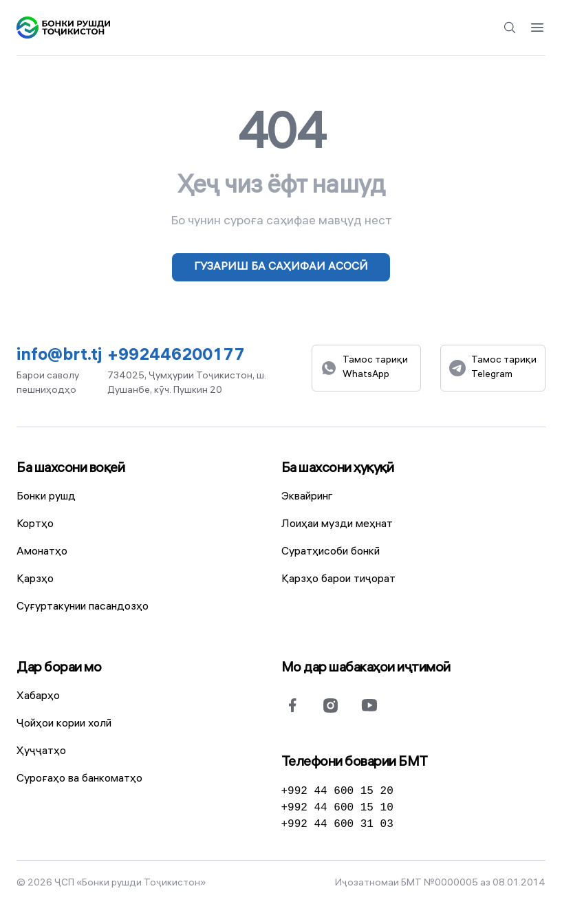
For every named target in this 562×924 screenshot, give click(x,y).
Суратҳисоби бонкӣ (331, 552)
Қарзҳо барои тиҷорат (338, 580)
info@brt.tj (59, 357)
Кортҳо (35, 525)
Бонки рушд (46, 497)
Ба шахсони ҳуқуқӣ (338, 469)
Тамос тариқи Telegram (493, 368)
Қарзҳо (35, 580)
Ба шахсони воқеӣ (71, 469)
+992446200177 (176, 357)
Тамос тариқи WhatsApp (364, 368)
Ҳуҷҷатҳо (41, 752)
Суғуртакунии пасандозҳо (83, 607)
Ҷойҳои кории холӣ (64, 724)
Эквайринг (307, 497)
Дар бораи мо (59, 668)
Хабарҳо (38, 697)
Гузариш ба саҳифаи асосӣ (281, 267)
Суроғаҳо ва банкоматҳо (79, 779)
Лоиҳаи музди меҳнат (337, 525)
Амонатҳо (42, 552)
